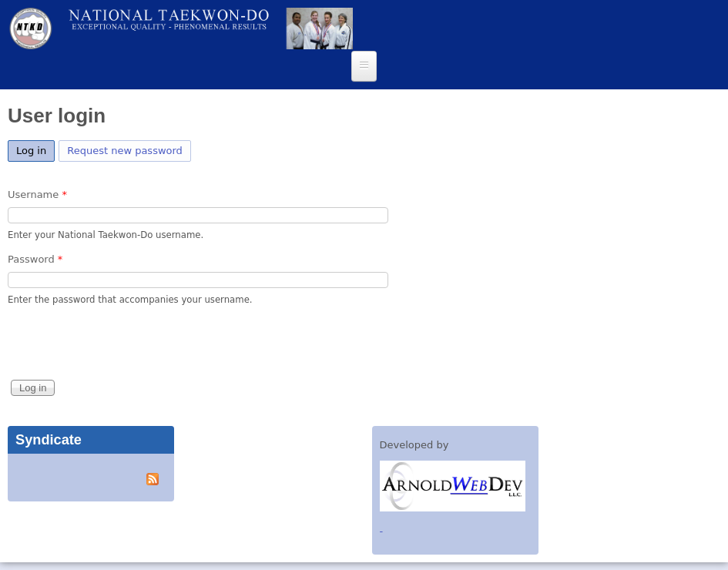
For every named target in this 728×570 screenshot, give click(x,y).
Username (37, 194)
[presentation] (125, 347)
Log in (35, 149)
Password (35, 259)
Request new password (125, 151)
